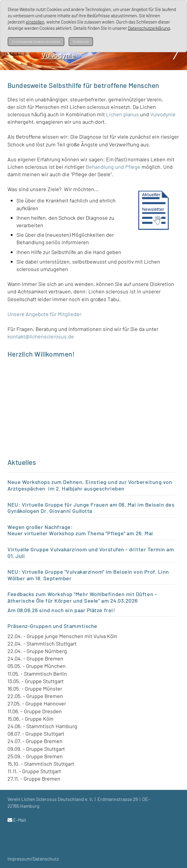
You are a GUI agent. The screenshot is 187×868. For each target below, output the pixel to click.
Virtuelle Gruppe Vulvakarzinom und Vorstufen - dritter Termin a (88, 549)
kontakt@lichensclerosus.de (41, 336)
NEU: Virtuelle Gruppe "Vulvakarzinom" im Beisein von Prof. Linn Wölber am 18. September (88, 575)
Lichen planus (122, 114)
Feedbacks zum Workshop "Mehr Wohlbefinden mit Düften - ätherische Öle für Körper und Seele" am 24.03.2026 (82, 597)
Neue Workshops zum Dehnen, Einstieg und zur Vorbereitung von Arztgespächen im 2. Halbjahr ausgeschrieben (90, 485)
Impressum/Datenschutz (33, 859)
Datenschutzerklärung (149, 28)
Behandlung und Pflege (113, 167)
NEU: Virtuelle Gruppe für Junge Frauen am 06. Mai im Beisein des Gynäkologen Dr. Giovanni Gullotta (91, 508)
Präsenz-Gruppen (29, 626)
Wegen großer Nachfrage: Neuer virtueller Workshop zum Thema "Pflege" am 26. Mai (81, 530)
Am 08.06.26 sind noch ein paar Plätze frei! (62, 610)
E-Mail (20, 820)
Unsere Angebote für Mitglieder (44, 314)
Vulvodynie (163, 114)
